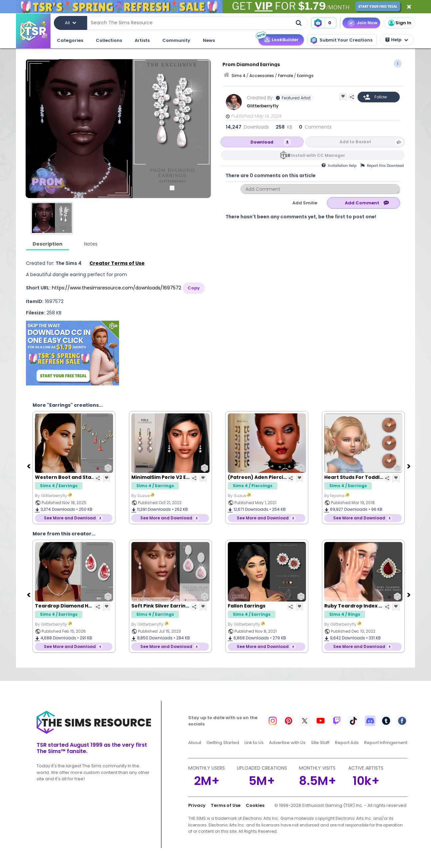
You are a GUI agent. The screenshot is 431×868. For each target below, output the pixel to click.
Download (262, 142)
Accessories (262, 76)
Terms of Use (226, 805)
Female (286, 76)
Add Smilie (305, 203)
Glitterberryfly (263, 106)
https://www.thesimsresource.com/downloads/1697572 (117, 288)
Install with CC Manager (318, 155)
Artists (142, 40)
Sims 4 (238, 76)
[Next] (409, 466)
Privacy (197, 805)
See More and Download (70, 518)
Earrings (305, 76)
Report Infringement (386, 743)
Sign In (399, 23)
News (209, 40)
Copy (194, 288)
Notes (91, 244)
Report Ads (347, 743)
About (195, 743)
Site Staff (320, 743)
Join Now (367, 23)
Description (48, 244)
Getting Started (223, 743)
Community (176, 40)
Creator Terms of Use (117, 263)
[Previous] (29, 466)
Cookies (255, 805)
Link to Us (254, 743)
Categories (70, 40)
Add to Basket (355, 142)
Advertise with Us (287, 743)
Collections (109, 40)
